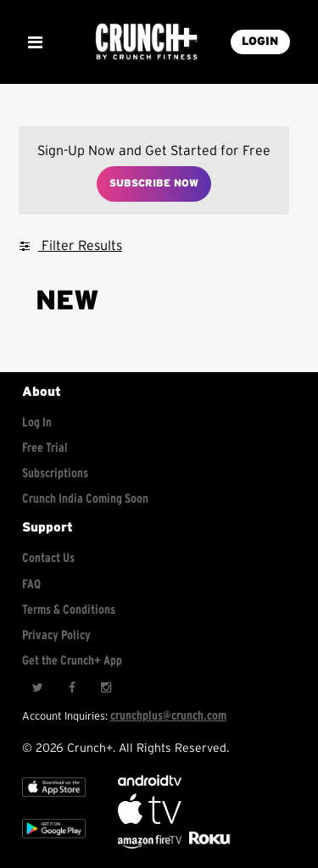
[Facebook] (71, 687)
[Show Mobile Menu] (35, 42)
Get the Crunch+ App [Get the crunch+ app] (72, 661)
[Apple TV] (54, 801)
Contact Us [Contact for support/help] (48, 558)
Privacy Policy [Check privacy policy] (56, 635)
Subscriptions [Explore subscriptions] (55, 473)
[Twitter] (37, 687)
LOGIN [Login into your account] (260, 42)
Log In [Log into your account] (37, 423)
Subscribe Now (154, 183)
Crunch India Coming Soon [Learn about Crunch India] (85, 499)
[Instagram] (105, 687)
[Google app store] (54, 842)
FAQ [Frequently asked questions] (31, 584)
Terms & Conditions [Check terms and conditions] (69, 610)
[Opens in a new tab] (151, 845)
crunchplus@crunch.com (168, 716)
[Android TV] (150, 782)
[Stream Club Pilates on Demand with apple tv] (208, 845)
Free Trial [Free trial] (45, 448)
